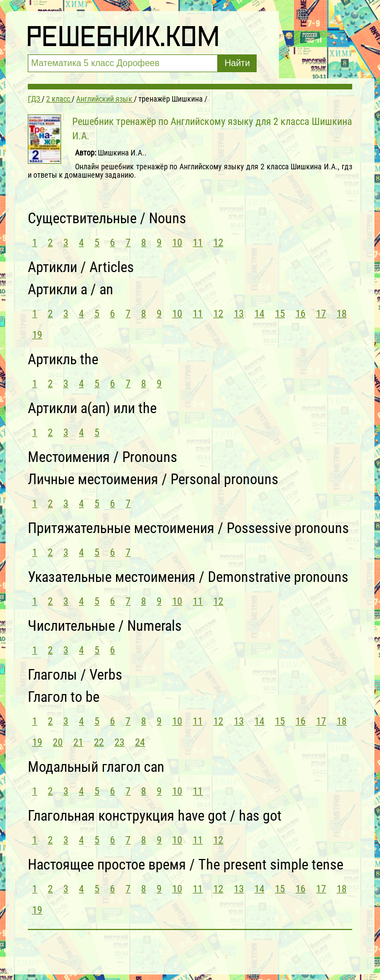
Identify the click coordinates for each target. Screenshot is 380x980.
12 (218, 242)
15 (280, 313)
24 (140, 742)
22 (99, 742)
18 (342, 313)
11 (198, 242)
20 (58, 742)
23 (119, 742)
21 (78, 742)
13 (239, 313)
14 (259, 313)
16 (301, 313)
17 (321, 313)
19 (37, 335)
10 (177, 242)
